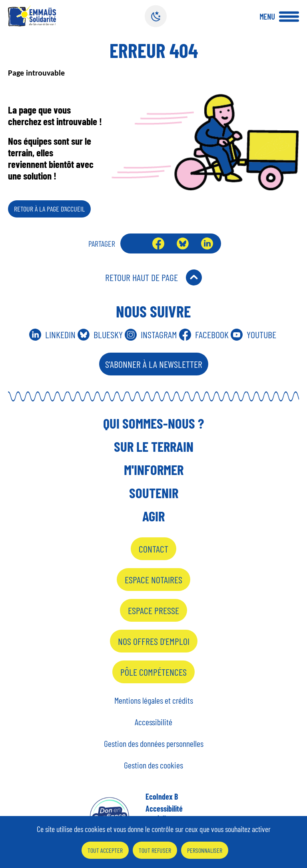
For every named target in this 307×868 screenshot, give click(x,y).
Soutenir (154, 493)
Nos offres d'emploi (154, 641)
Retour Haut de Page (142, 277)
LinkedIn (207, 243)
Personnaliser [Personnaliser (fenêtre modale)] (205, 850)
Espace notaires (153, 580)
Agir (153, 516)
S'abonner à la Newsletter (154, 364)
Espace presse (153, 610)
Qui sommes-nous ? (153, 423)
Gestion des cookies (153, 765)
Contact (153, 549)
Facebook (158, 243)
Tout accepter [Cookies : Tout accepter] (105, 850)
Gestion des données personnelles (154, 743)
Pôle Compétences (153, 672)
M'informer (154, 469)
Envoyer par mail (134, 243)
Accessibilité (153, 722)
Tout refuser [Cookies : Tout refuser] (155, 850)
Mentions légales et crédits (154, 700)
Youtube (261, 334)
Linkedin (60, 334)
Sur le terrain (154, 446)
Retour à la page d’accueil (49, 209)
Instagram (159, 334)
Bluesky (183, 243)
